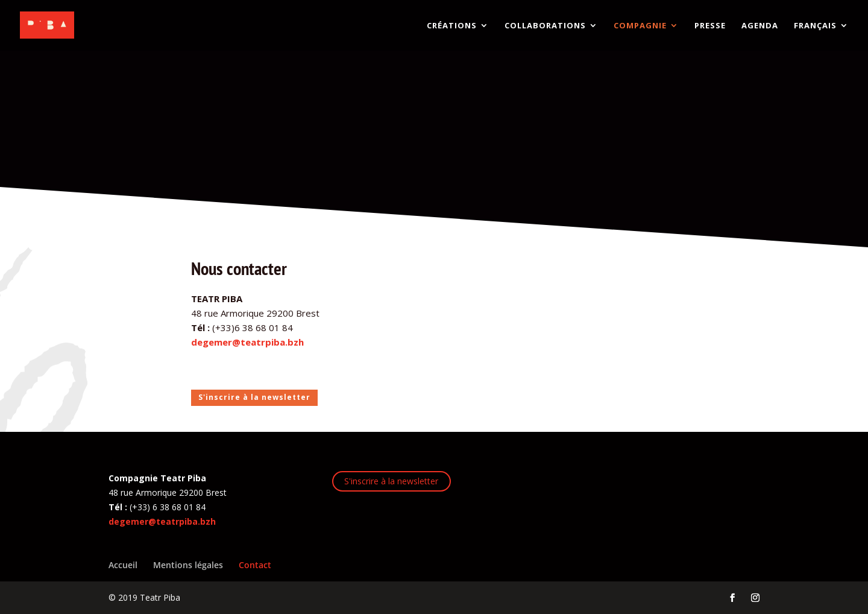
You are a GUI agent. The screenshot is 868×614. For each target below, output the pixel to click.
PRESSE (710, 26)
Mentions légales (188, 565)
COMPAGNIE (640, 26)
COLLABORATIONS (545, 26)
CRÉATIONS (452, 26)
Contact (255, 565)
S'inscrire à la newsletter (254, 397)
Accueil (123, 565)
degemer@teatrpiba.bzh (247, 342)
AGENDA (760, 26)
